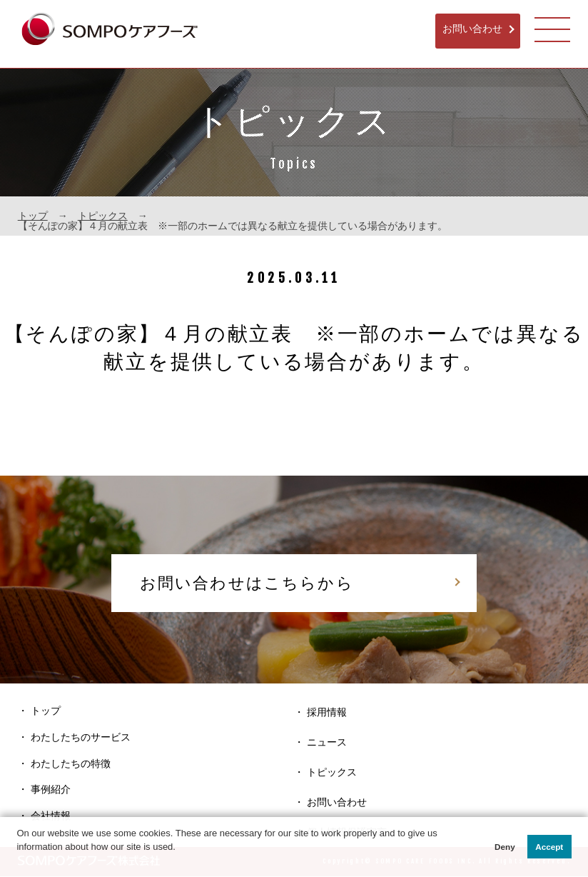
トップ (33, 216)
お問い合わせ (472, 29)
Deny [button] (505, 847)
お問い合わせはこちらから (244, 583)
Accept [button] (549, 847)
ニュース (327, 743)
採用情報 (327, 713)
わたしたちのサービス (81, 738)
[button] (18, 862)
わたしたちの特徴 (71, 764)
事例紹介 (51, 791)
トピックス (103, 216)
